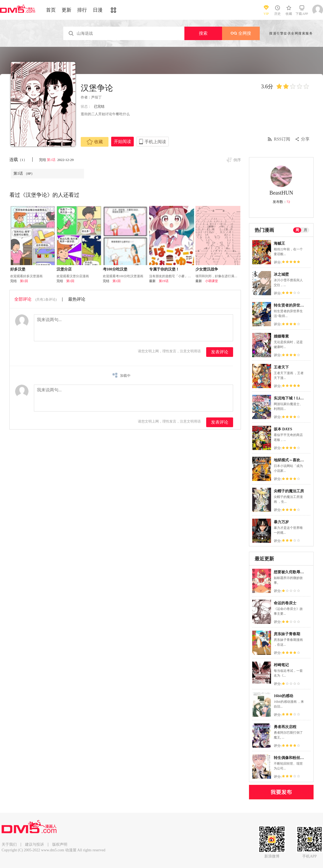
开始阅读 (122, 141)
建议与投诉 (34, 844)
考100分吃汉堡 (115, 269)
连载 (18, 159)
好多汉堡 (18, 269)
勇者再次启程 (285, 727)
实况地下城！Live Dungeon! (297, 398)
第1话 (52, 160)
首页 (51, 10)
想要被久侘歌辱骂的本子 (294, 572)
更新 (66, 10)
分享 (305, 139)
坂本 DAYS (283, 429)
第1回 (24, 281)
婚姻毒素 (281, 336)
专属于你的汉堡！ (164, 269)
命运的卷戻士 (285, 603)
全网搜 (241, 33)
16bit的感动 (283, 696)
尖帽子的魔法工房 (289, 491)
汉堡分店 (64, 269)
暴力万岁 (281, 522)
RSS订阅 (282, 139)
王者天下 (281, 367)
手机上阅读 (155, 142)
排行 (82, 10)
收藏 (95, 142)
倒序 (237, 160)
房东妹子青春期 (287, 634)
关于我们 (9, 844)
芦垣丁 (96, 97)
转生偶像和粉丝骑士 (291, 758)
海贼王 (279, 243)
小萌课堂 (212, 281)
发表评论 (220, 352)
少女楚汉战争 (207, 269)
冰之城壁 (281, 274)
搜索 (203, 33)
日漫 (98, 10)
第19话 (164, 281)
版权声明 (60, 844)
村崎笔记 (281, 665)
